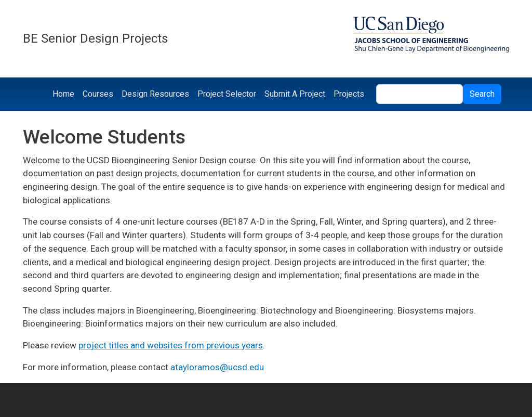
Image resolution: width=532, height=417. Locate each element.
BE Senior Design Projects (95, 38)
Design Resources (155, 94)
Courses (98, 94)
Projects (349, 94)
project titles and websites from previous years (171, 345)
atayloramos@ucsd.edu (217, 367)
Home (63, 94)
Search (482, 94)
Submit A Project (295, 94)
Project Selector (227, 94)
